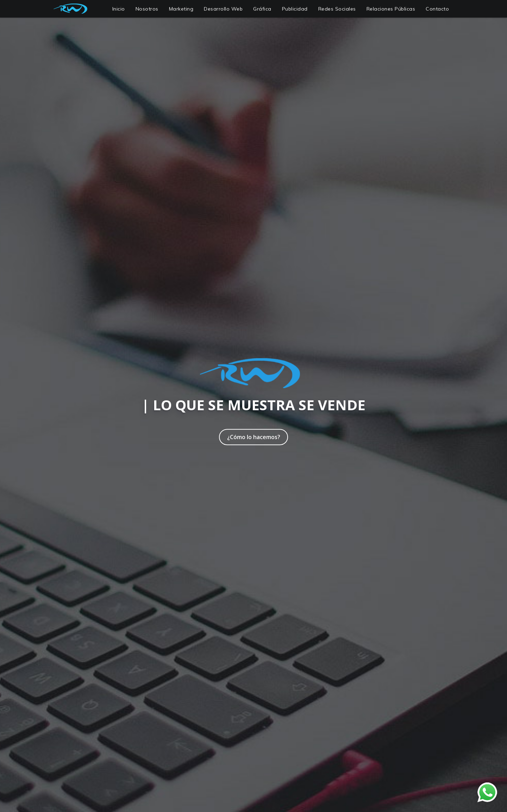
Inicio (119, 9)
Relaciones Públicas (391, 9)
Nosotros (147, 9)
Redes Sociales (337, 9)
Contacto (437, 9)
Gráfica (262, 9)
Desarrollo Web (223, 9)
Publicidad (295, 9)
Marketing (181, 9)
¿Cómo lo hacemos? (254, 437)
